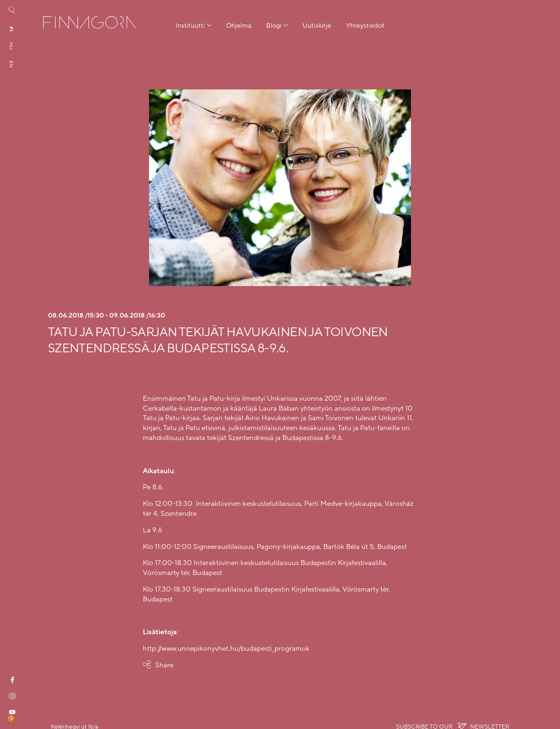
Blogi (274, 26)
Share (164, 665)
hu (11, 46)
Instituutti (190, 26)
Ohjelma (239, 26)
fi (11, 29)
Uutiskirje (317, 26)
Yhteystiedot (365, 26)
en (11, 64)
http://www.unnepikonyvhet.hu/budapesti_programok (226, 648)
